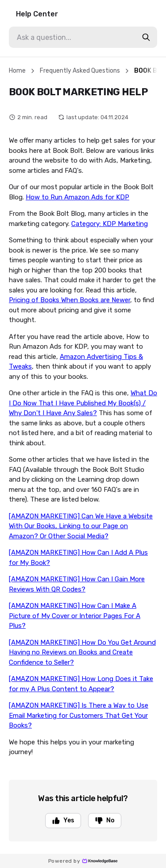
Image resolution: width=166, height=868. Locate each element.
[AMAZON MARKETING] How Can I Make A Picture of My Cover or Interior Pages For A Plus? (75, 616)
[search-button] (146, 37)
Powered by (83, 861)
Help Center (37, 14)
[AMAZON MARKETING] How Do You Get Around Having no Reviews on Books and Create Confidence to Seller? (82, 652)
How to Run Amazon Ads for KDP (77, 197)
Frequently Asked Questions (80, 71)
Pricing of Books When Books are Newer (69, 300)
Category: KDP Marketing (110, 224)
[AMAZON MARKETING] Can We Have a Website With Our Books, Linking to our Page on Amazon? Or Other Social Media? (81, 526)
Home (17, 71)
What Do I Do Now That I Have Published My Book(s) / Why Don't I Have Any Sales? (83, 403)
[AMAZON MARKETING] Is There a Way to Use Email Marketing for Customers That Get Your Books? (79, 715)
